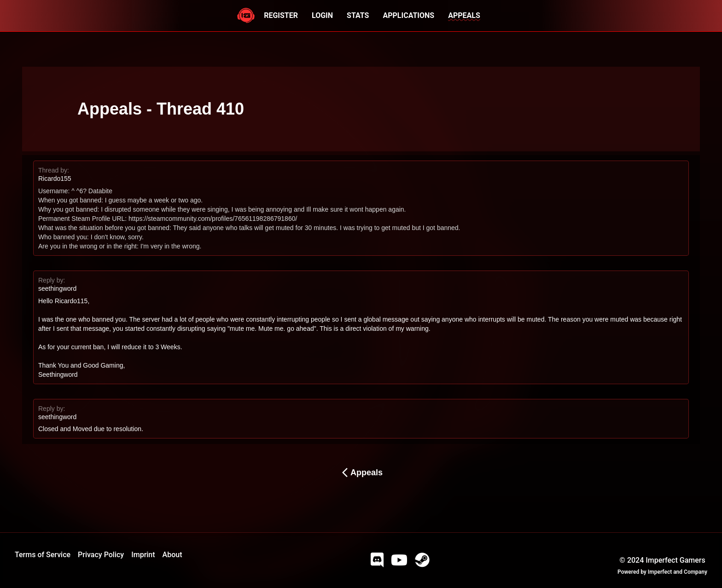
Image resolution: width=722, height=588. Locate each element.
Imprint (143, 555)
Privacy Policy (101, 555)
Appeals (361, 473)
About (172, 555)
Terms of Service (43, 555)
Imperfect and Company (678, 572)
